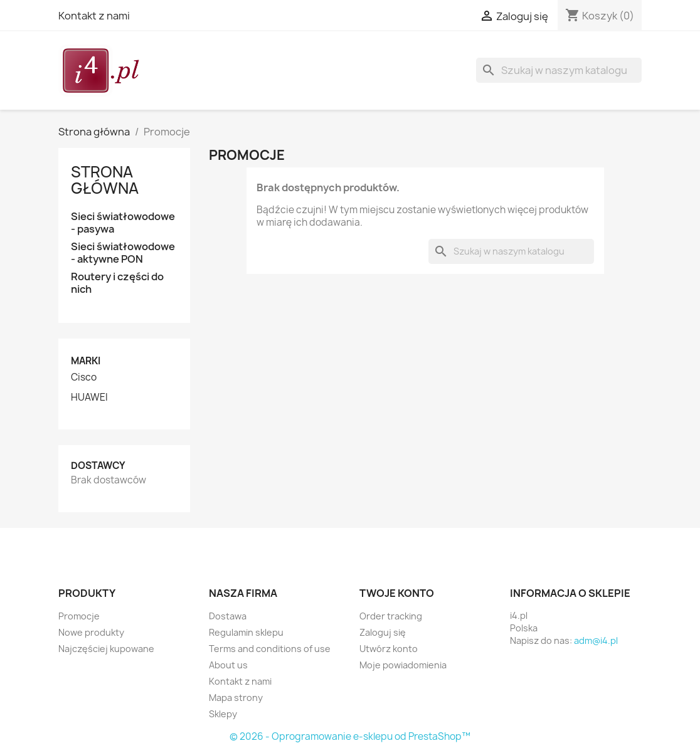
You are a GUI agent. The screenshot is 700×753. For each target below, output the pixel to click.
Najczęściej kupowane (106, 649)
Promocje (79, 616)
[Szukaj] (559, 70)
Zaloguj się (383, 632)
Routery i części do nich (117, 283)
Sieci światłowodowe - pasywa (123, 223)
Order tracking (391, 616)
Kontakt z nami (94, 16)
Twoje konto (397, 593)
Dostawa (228, 616)
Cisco (84, 377)
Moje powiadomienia (403, 665)
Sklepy (223, 714)
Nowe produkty (91, 632)
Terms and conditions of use (270, 649)
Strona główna (105, 180)
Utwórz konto (389, 649)
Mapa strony (236, 698)
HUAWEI (89, 398)
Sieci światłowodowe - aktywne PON (123, 253)
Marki (86, 361)
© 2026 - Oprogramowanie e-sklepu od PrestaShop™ (350, 736)
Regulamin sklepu (246, 632)
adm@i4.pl (596, 640)
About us (228, 665)
